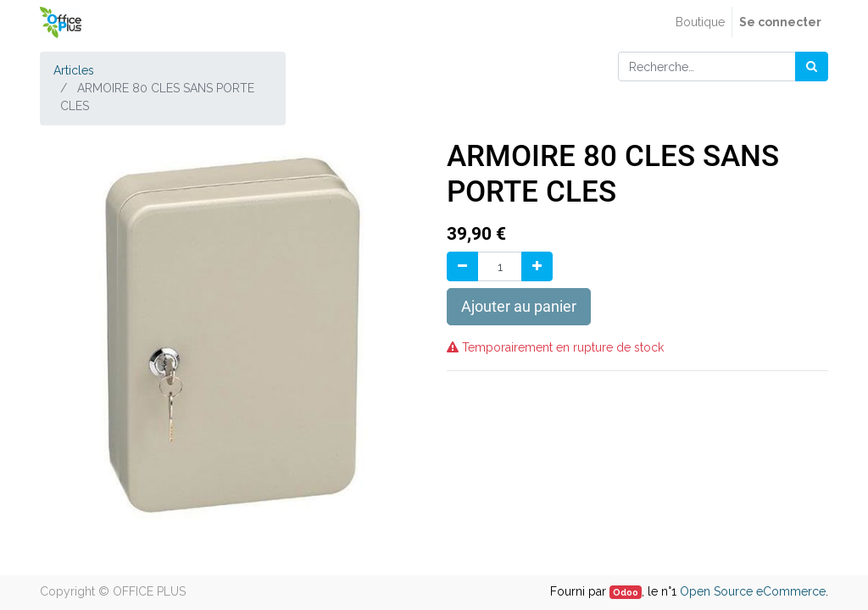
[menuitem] (700, 22)
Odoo (626, 592)
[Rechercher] (812, 67)
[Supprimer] (462, 266)
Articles (74, 70)
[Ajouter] (537, 266)
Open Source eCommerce (753, 591)
